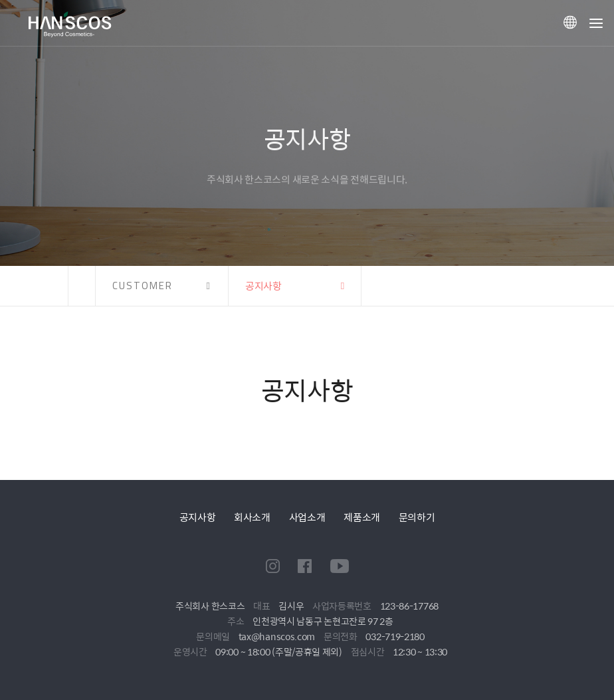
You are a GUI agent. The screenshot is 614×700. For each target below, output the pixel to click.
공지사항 (198, 517)
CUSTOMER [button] (143, 286)
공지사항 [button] (263, 286)
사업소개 (307, 517)
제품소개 (362, 517)
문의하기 (417, 517)
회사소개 (252, 517)
